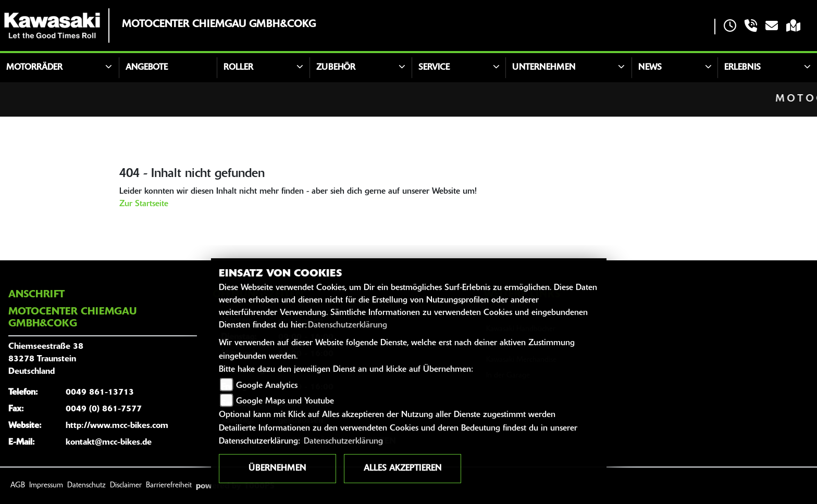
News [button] (650, 68)
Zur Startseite (144, 204)
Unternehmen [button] (544, 68)
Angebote (147, 68)
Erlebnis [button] (742, 68)
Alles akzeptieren (403, 469)
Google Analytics (267, 386)
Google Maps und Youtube (285, 401)
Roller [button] (238, 68)
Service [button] (434, 68)
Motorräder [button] (34, 68)
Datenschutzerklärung (348, 325)
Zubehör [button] (336, 68)
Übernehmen (277, 469)
